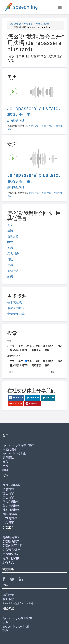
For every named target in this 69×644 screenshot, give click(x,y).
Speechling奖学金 (14, 453)
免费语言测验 (11, 550)
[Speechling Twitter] (14, 580)
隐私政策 (8, 595)
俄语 (10, 265)
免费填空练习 (11, 554)
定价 (5, 466)
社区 (5, 470)
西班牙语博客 (11, 485)
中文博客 (8, 522)
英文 (10, 225)
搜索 (52, 372)
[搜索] (23, 372)
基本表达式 (14, 302)
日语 (10, 259)
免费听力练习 (11, 541)
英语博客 (8, 493)
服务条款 (8, 599)
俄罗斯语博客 (11, 510)
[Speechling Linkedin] (23, 580)
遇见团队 (8, 458)
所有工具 (8, 562)
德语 (10, 248)
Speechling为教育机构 (17, 618)
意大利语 (13, 254)
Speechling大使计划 (16, 626)
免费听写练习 (11, 537)
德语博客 (8, 497)
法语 (10, 230)
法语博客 (8, 489)
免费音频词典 (43, 24)
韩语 (10, 277)
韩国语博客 (10, 514)
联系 (5, 631)
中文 (10, 242)
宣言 (5, 462)
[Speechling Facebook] (6, 580)
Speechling (15, 24)
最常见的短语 (16, 308)
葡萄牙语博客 (11, 506)
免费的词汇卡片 (13, 546)
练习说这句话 (16, 121)
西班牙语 (13, 236)
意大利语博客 (11, 502)
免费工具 (28, 24)
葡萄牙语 (13, 271)
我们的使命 (10, 449)
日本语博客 (10, 518)
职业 (5, 622)
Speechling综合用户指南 (19, 445)
